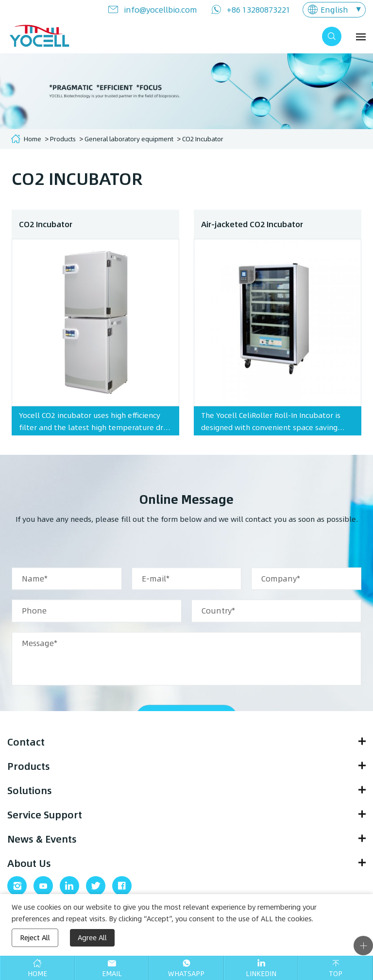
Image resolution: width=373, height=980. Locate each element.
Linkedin (261, 973)
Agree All (92, 938)
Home (33, 138)
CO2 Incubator (203, 138)
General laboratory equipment (129, 138)
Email (112, 973)
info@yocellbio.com (161, 9)
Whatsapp (186, 973)
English (334, 9)
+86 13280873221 (259, 9)
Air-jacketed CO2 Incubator (252, 229)
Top (336, 973)
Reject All (35, 938)
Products (63, 138)
